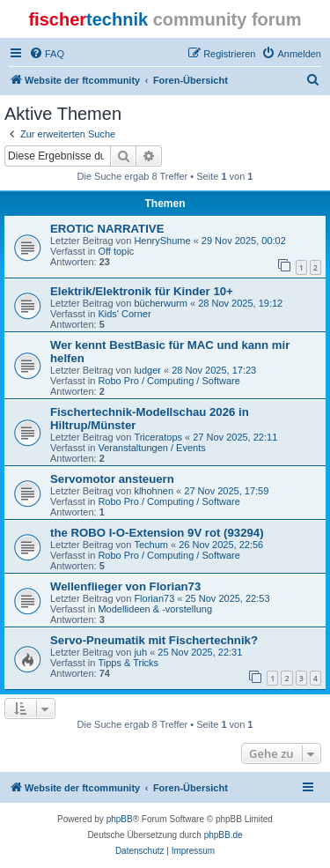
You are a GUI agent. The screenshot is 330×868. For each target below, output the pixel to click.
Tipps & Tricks (128, 663)
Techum (151, 545)
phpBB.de (224, 835)
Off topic (116, 251)
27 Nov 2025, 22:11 (235, 437)
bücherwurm (161, 303)
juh (140, 652)
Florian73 (154, 598)
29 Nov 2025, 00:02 (244, 241)
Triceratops (158, 437)
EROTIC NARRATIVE (107, 229)
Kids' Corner (124, 314)
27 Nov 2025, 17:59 (226, 491)
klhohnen (154, 491)
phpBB (120, 819)
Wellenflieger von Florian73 (125, 586)
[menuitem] (47, 54)
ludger (147, 370)
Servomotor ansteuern (112, 479)
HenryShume (162, 241)
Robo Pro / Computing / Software (169, 381)
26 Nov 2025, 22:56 (221, 545)
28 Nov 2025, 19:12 (240, 303)
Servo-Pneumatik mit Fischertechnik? (154, 640)
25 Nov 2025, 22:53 (227, 598)
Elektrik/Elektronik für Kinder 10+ (142, 291)
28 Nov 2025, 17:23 (214, 370)
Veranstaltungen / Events (151, 448)
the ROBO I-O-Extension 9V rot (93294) (157, 533)
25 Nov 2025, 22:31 (200, 652)
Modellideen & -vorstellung (155, 609)
